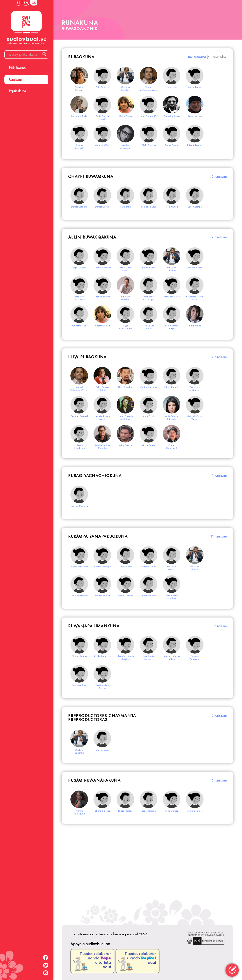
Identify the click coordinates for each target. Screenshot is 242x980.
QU (34, 3)
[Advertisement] (147, 872)
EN (26, 3)
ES (18, 3)
